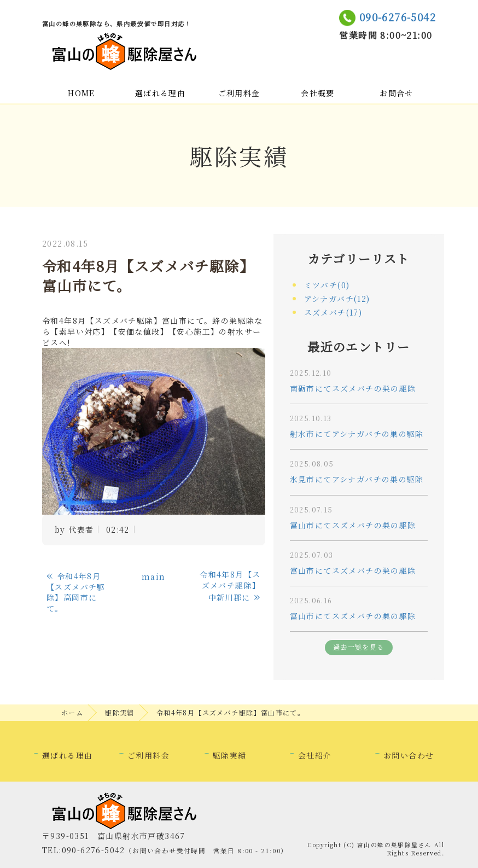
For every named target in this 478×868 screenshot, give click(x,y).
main (154, 576)
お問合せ (397, 93)
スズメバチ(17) (333, 312)
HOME (81, 93)
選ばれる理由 (160, 93)
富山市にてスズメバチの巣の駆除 (353, 525)
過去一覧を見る (359, 647)
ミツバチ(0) (327, 285)
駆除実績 (120, 713)
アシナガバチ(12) (337, 299)
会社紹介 (315, 755)
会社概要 (318, 93)
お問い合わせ (409, 755)
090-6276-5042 (398, 17)
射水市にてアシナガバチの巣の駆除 (357, 434)
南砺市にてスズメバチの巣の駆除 (353, 388)
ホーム (72, 713)
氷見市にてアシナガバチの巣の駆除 (357, 479)
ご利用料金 (239, 93)
